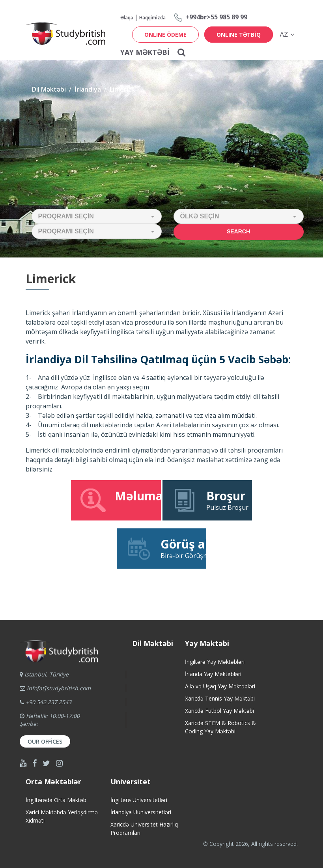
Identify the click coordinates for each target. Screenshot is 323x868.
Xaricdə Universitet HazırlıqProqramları (144, 829)
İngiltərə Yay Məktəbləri (215, 662)
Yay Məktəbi (145, 52)
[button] (97, 216)
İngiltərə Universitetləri (139, 800)
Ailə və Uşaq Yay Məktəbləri (220, 686)
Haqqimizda (152, 18)
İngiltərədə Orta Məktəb (56, 800)
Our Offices (45, 741)
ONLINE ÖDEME (165, 35)
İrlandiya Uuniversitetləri (141, 812)
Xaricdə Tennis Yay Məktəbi (220, 698)
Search (238, 231)
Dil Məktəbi (49, 89)
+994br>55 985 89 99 (216, 17)
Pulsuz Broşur (210, 500)
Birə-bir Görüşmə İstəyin (166, 548)
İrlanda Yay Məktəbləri (213, 674)
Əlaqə (127, 18)
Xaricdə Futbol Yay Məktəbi (219, 711)
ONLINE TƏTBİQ (239, 35)
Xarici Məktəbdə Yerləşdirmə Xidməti (62, 816)
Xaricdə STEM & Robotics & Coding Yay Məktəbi (220, 727)
